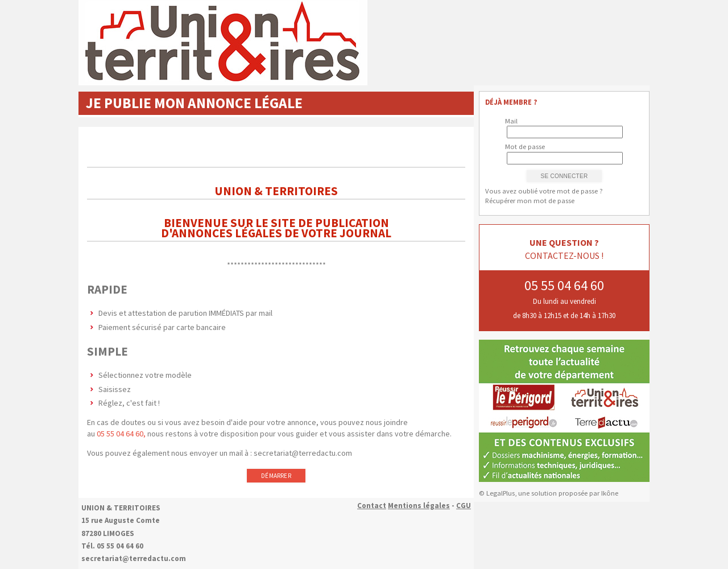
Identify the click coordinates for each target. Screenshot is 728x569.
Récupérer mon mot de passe (530, 201)
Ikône (610, 493)
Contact (372, 506)
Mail (511, 121)
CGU (464, 506)
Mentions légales (419, 506)
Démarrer (276, 476)
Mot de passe (525, 147)
